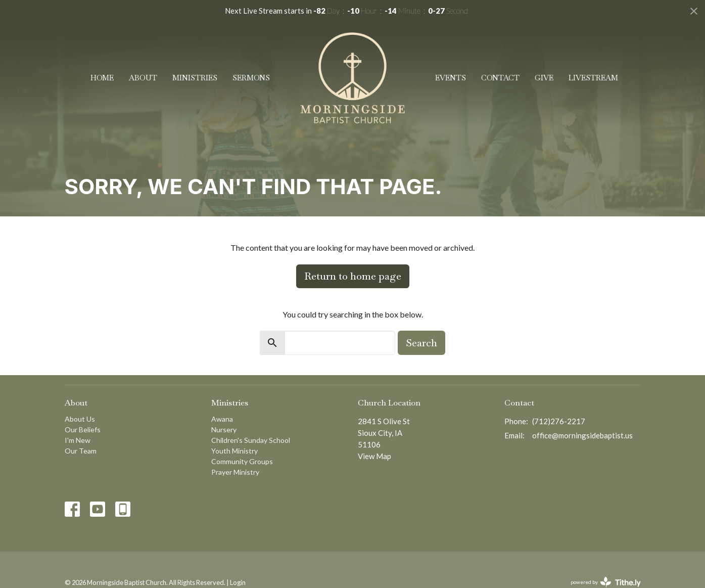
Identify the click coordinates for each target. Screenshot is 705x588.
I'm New (78, 440)
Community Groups (242, 461)
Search (421, 343)
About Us (80, 419)
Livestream (593, 78)
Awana (222, 419)
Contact (500, 78)
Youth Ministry (234, 451)
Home (102, 78)
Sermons (251, 78)
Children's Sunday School (251, 440)
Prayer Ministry (235, 472)
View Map (374, 456)
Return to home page (353, 276)
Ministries (195, 78)
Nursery (224, 429)
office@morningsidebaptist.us (582, 435)
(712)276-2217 (559, 421)
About (143, 78)
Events (451, 78)
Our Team (81, 451)
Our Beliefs (83, 429)
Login (238, 582)
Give (544, 78)
